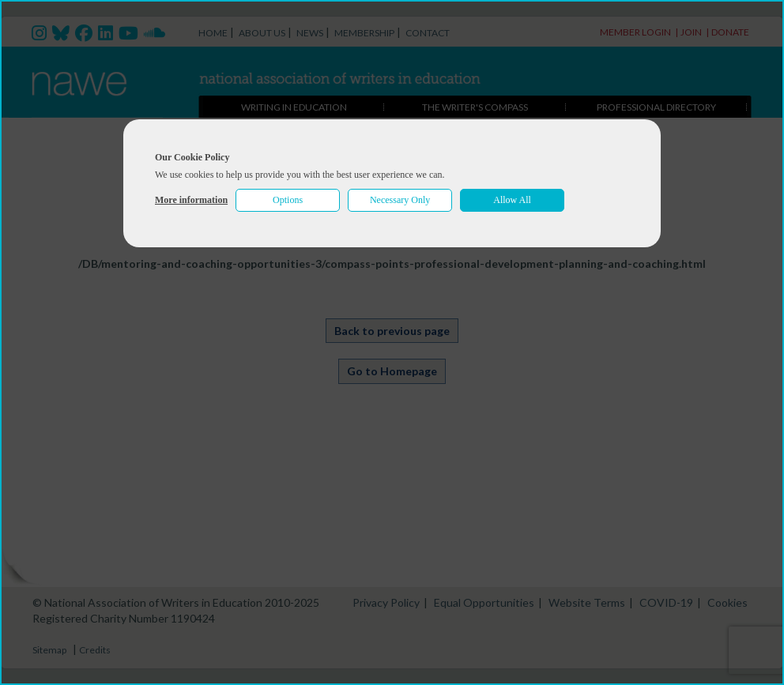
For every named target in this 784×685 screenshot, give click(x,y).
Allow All (512, 200)
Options (288, 200)
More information (191, 200)
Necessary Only (400, 200)
